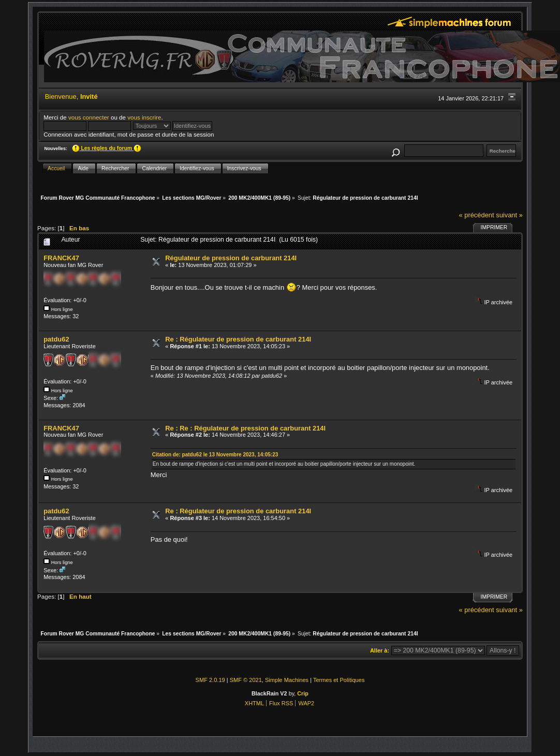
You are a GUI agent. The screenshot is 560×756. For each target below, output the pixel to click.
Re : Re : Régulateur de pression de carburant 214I (245, 428)
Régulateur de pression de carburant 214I (231, 258)
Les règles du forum (107, 148)
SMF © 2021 (246, 680)
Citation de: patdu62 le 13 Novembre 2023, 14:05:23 (215, 455)
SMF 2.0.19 (210, 680)
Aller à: (380, 650)
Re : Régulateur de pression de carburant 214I (238, 339)
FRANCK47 (61, 258)
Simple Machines (287, 680)
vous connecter (89, 117)
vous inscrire (144, 117)
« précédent (476, 215)
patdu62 (56, 339)
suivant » (509, 215)
